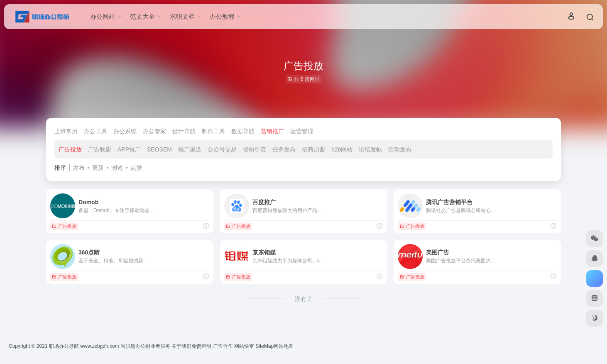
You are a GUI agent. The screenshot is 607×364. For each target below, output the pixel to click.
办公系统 (125, 131)
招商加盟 (313, 149)
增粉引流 (255, 149)
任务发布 (284, 149)
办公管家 (154, 131)
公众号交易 (222, 149)
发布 (79, 168)
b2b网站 (342, 149)
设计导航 (184, 131)
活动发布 (400, 149)
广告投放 (70, 149)
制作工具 (213, 131)
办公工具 (95, 131)
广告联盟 (100, 149)
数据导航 (243, 131)
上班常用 (66, 131)
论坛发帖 (370, 149)
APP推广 (129, 149)
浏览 (117, 168)
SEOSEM (159, 149)
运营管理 (302, 131)
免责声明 (201, 346)
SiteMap (264, 346)
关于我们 (181, 346)
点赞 (136, 168)
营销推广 (272, 131)
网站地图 (284, 346)
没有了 (303, 299)
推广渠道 (190, 149)
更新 (98, 168)
